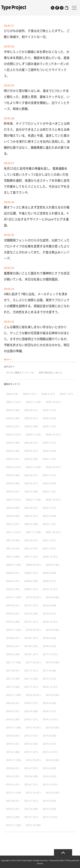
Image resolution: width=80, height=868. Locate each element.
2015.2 (10, 752)
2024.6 (10, 451)
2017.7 (28, 671)
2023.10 (50, 467)
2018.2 (10, 654)
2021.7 (47, 540)
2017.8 (10, 671)
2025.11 (31, 402)
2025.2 (28, 426)
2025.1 (47, 426)
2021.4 (28, 548)
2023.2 (28, 492)
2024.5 (28, 451)
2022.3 (10, 524)
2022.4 (47, 516)
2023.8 (28, 475)
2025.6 (10, 418)
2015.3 (47, 744)
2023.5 (28, 483)
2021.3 (47, 548)
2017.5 (10, 679)
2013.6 (47, 801)
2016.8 (10, 703)
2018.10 (31, 630)
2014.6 (47, 768)
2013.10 (31, 793)
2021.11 (31, 532)
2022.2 (28, 524)
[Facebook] (57, 8)
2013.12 (47, 784)
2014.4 (28, 776)
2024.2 (28, 459)
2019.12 (47, 589)
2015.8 (10, 736)
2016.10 (31, 695)
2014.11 (11, 760)
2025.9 (10, 410)
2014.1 (28, 784)
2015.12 (47, 719)
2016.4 (28, 711)
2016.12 (47, 687)
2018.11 (11, 630)
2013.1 (28, 817)
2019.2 (10, 622)
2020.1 (28, 589)
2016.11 (11, 695)
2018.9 (50, 630)
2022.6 (10, 516)
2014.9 (50, 760)
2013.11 (11, 793)
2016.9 (50, 695)
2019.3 (47, 614)
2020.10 (31, 565)
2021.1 (28, 557)
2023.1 (47, 492)
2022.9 (10, 508)
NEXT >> (8, 359)
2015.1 (28, 752)
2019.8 (10, 605)
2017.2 (10, 687)
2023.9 (10, 475)
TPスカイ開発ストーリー (18, 373)
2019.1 (28, 622)
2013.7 (28, 801)
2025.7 (47, 410)
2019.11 (11, 597)
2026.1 (64, 394)
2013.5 (10, 809)
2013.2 (10, 817)
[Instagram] (62, 8)
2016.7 (28, 703)
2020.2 (10, 589)
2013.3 (47, 809)
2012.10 (31, 825)
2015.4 (28, 744)
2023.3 (10, 492)
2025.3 (10, 426)
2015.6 (47, 736)
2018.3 (47, 646)
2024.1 (47, 459)
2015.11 (11, 728)
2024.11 (31, 435)
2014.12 (47, 752)
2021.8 (28, 540)
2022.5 (28, 516)
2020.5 (10, 581)
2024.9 (10, 443)
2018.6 (47, 638)
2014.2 (10, 784)
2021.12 (11, 532)
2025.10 (50, 402)
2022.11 (31, 500)
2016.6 (47, 703)
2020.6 (47, 573)
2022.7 (47, 508)
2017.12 (47, 654)
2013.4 (28, 809)
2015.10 (31, 728)
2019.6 (47, 605)
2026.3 (27, 394)
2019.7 (28, 605)
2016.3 (47, 711)
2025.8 (28, 410)
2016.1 (28, 719)
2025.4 (47, 418)
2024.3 (10, 459)
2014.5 (10, 776)
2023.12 (11, 467)
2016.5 (10, 711)
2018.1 (28, 654)
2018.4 (28, 646)
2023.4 (47, 483)
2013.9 (50, 793)
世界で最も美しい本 (49, 373)
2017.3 (47, 679)
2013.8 (10, 801)
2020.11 (11, 565)
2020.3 (47, 581)
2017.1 (28, 687)
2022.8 (28, 508)
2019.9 (50, 597)
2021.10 (50, 532)
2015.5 (10, 744)
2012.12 (47, 817)
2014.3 (47, 776)
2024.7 (47, 443)
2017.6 (47, 671)
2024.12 (11, 435)
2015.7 (28, 736)
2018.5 (10, 646)
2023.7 (47, 475)
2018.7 (28, 638)
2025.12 (11, 402)
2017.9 (50, 662)
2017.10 (31, 662)
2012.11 (11, 825)
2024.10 (50, 435)
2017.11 (11, 662)
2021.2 (10, 557)
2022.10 (50, 500)
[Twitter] (53, 8)
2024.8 (28, 443)
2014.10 (31, 760)
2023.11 (31, 467)
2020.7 (28, 573)
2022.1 (47, 524)
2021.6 (10, 548)
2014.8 (10, 768)
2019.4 (28, 614)
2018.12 (47, 622)
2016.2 (10, 719)
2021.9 (10, 540)
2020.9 (50, 565)
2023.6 (10, 483)
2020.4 (28, 581)
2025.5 (28, 418)
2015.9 (50, 728)
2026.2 (45, 394)
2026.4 (10, 394)
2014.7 (28, 768)
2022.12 (11, 500)
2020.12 (47, 557)
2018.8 (10, 638)
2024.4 (47, 451)
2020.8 (10, 573)
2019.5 (10, 614)
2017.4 (28, 679)
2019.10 (31, 597)
